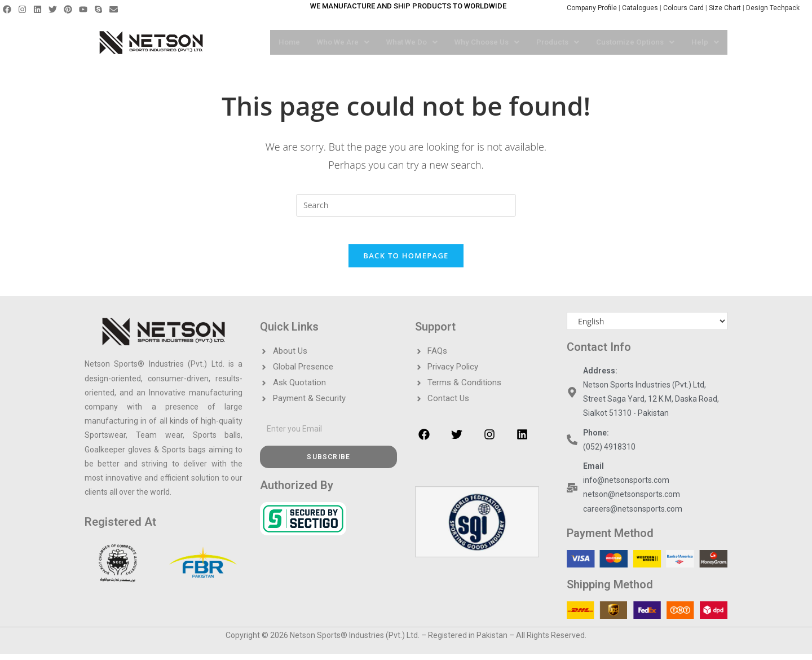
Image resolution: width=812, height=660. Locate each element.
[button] (332, 42)
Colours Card (683, 8)
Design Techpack (776, 8)
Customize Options (634, 42)
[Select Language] (647, 328)
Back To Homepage (406, 262)
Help (705, 42)
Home (276, 42)
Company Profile (592, 8)
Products (554, 42)
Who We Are (332, 42)
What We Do (403, 42)
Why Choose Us (480, 42)
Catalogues (641, 8)
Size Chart (725, 8)
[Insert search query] (406, 205)
